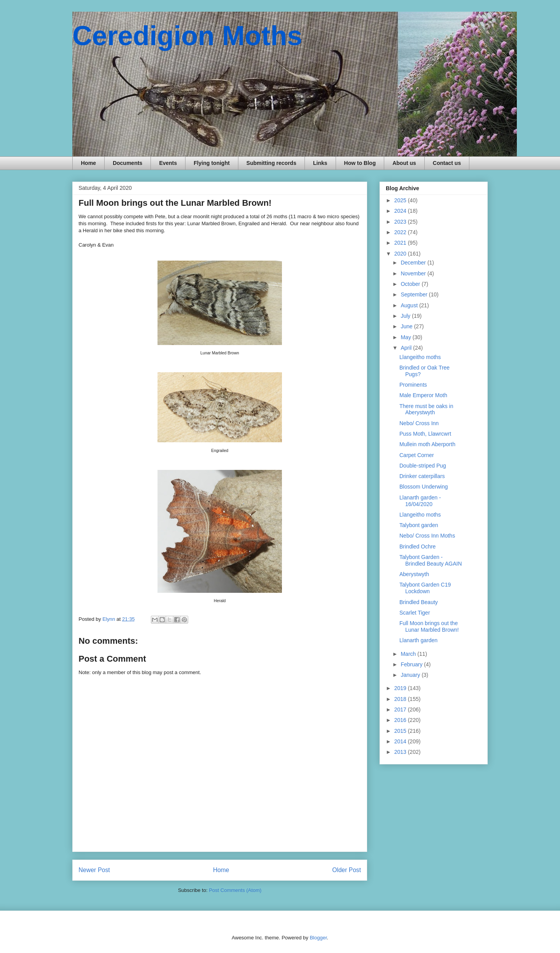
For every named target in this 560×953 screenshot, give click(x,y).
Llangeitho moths (420, 357)
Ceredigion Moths (187, 36)
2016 (401, 720)
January (411, 675)
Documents (128, 163)
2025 (401, 200)
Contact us (447, 163)
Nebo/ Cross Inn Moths (427, 536)
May (406, 337)
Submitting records (271, 163)
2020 (401, 254)
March (409, 654)
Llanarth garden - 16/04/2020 (420, 501)
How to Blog (360, 163)
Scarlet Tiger (415, 613)
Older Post (346, 870)
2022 (401, 232)
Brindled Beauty (419, 602)
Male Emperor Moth (423, 395)
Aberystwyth (414, 574)
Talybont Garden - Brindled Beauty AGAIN (431, 560)
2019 (401, 688)
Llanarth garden (418, 640)
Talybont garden (419, 525)
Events (168, 163)
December (414, 263)
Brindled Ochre (417, 547)
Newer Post (94, 870)
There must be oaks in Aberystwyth (426, 409)
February (412, 664)
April (407, 348)
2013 (401, 752)
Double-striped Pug (423, 466)
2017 (401, 709)
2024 (401, 211)
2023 (401, 222)
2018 (401, 699)
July (406, 316)
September (415, 294)
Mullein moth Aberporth (427, 444)
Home (88, 163)
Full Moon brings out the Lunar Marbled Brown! (429, 626)
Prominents (413, 385)
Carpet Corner (417, 455)
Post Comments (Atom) (235, 890)
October (411, 284)
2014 (401, 741)
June (407, 326)
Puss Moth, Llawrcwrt (425, 434)
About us (404, 163)
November (414, 273)
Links (320, 163)
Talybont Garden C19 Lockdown (425, 588)
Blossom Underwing (424, 487)
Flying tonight (212, 163)
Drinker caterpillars (422, 476)
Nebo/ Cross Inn (419, 423)
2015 (401, 731)
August (410, 305)
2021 (401, 243)
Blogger (318, 938)
